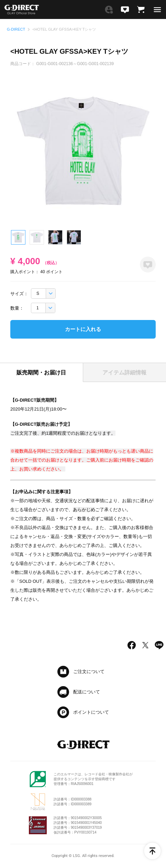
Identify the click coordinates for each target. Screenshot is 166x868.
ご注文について (89, 671)
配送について (87, 692)
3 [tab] (55, 237)
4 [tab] (74, 237)
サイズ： (19, 294)
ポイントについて (91, 712)
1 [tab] (18, 237)
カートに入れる (83, 329)
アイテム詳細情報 (124, 373)
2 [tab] (37, 237)
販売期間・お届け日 (41, 373)
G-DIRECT (16, 29)
